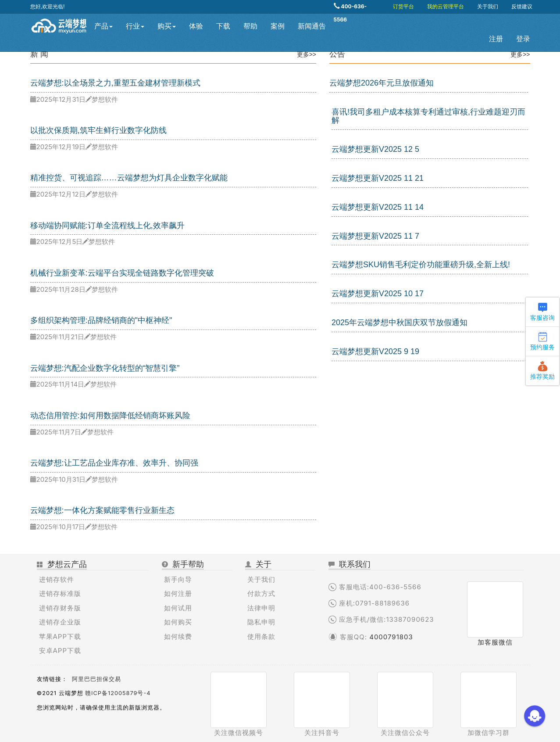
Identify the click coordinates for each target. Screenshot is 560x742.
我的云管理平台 (446, 6)
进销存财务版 (60, 608)
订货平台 (403, 6)
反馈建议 (522, 6)
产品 (103, 26)
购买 (167, 26)
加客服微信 (495, 642)
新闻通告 (312, 26)
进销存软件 (57, 579)
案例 (278, 26)
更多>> (307, 54)
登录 (523, 39)
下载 (223, 26)
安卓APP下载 (60, 651)
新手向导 (178, 579)
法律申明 (261, 608)
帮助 (250, 26)
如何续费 (178, 636)
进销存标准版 (60, 593)
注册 (496, 39)
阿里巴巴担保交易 (96, 679)
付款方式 (261, 593)
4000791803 (391, 637)
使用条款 (261, 636)
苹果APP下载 (60, 636)
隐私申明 (261, 622)
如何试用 (178, 608)
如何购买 (178, 622)
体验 (196, 26)
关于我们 (488, 6)
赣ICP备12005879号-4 (118, 693)
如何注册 (178, 593)
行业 (135, 26)
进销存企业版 (60, 622)
